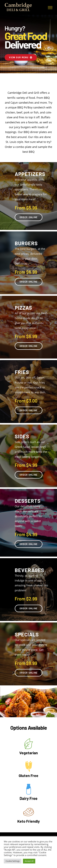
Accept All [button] (29, 861)
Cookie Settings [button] (13, 861)
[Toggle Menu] (50, 8)
